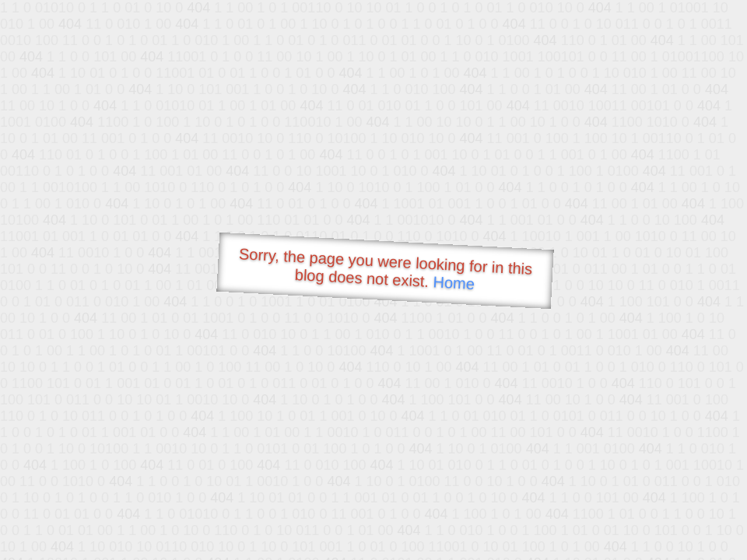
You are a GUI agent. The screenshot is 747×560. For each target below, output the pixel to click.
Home (454, 283)
